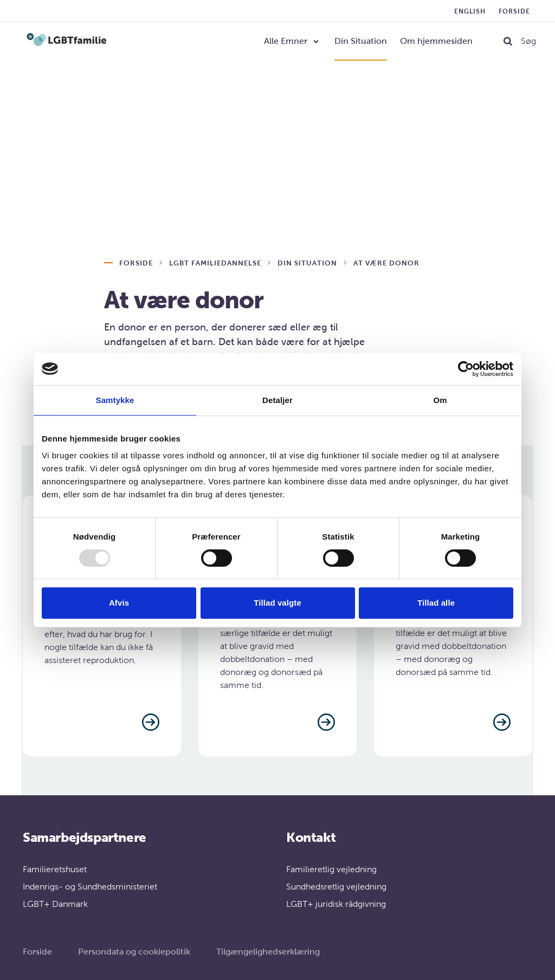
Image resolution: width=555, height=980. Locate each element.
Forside (514, 11)
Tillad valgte (277, 603)
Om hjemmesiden (436, 41)
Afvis (119, 603)
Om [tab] (440, 400)
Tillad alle (436, 603)
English (470, 11)
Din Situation (361, 41)
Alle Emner (286, 41)
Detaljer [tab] (277, 400)
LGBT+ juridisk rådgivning (336, 904)
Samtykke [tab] (115, 400)
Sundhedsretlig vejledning (336, 887)
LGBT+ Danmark (55, 904)
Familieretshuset (55, 869)
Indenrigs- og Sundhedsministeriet (90, 887)
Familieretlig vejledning (331, 869)
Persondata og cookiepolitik (134, 952)
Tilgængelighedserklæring (268, 952)
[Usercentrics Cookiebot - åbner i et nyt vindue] (466, 369)
